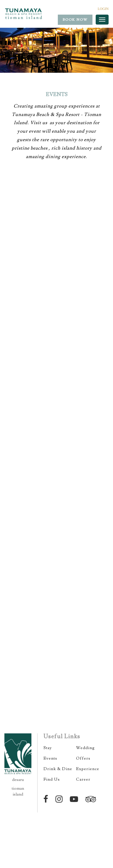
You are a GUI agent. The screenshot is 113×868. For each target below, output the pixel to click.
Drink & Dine (58, 769)
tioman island (18, 791)
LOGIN (103, 9)
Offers (83, 758)
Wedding (85, 748)
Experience (88, 769)
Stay (48, 748)
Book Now (75, 20)
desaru (18, 780)
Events (50, 758)
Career (83, 779)
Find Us (52, 779)
